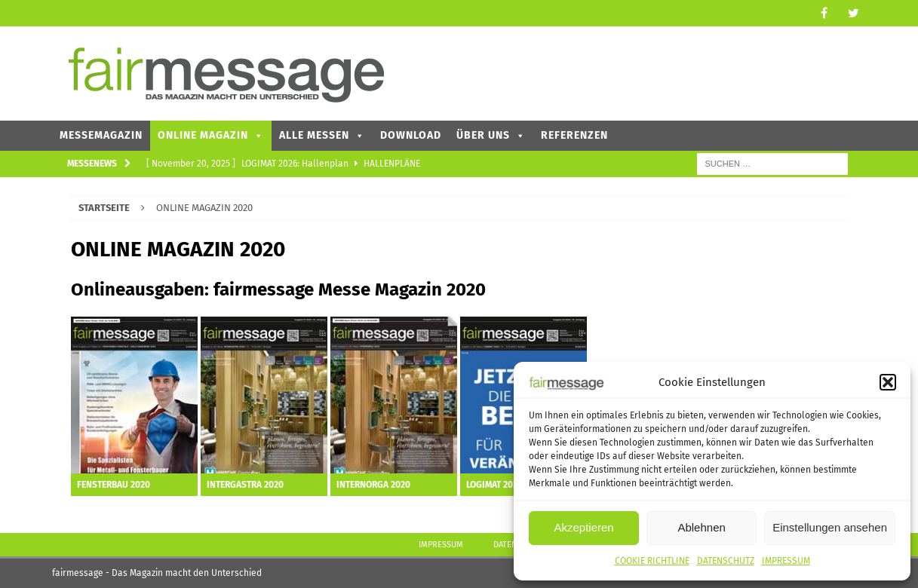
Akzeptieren (583, 527)
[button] (888, 382)
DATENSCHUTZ (726, 561)
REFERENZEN (574, 135)
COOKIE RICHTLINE (652, 561)
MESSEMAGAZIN (101, 135)
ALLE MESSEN (322, 135)
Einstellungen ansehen (830, 527)
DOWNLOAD (411, 135)
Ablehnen (701, 527)
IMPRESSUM (786, 561)
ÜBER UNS (491, 135)
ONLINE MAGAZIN (211, 135)
